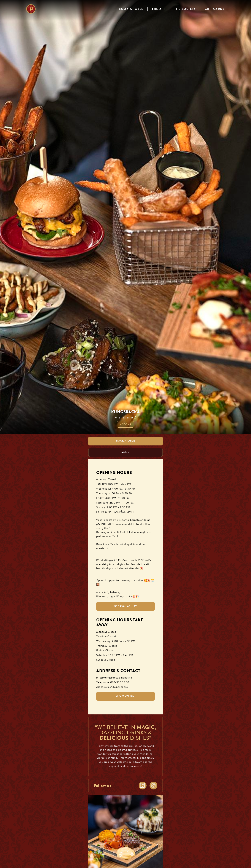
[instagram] (153, 786)
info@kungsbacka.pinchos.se (114, 678)
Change (125, 424)
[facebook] (143, 786)
